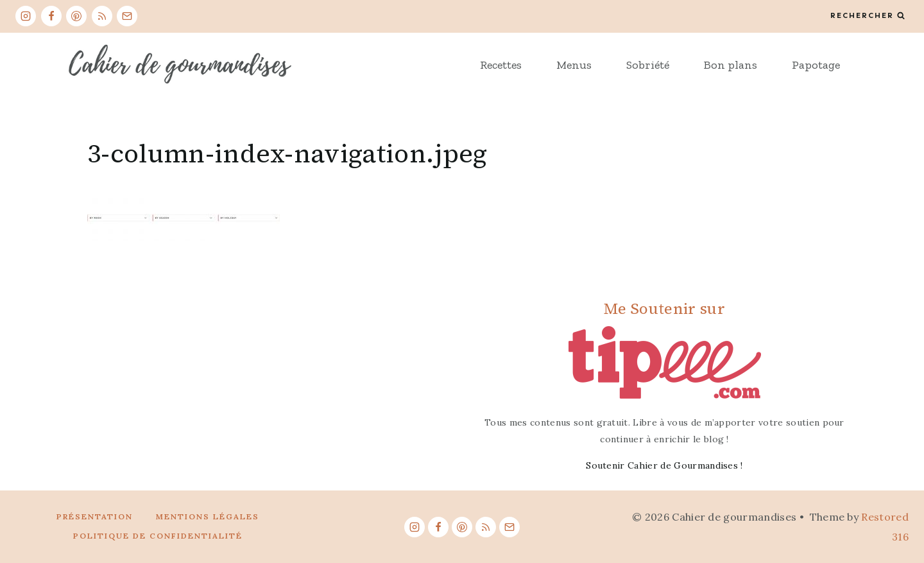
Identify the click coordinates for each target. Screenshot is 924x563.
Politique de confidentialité (158, 536)
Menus (574, 65)
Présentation (95, 516)
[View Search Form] (868, 16)
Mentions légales (208, 516)
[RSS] (102, 16)
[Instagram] (26, 16)
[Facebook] (51, 16)
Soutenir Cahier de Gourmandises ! (664, 465)
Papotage (816, 65)
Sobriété (648, 65)
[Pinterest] (76, 16)
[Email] (127, 16)
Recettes (501, 65)
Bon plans (731, 65)
